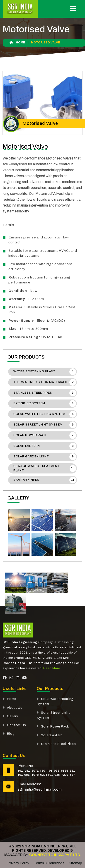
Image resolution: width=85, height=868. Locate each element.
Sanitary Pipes (45, 480)
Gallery (13, 716)
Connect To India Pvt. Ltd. (55, 855)
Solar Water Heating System (45, 414)
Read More (52, 668)
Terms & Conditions (49, 863)
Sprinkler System (45, 404)
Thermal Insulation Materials (45, 382)
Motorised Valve (25, 146)
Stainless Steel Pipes (45, 393)
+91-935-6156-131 (61, 771)
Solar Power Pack (45, 435)
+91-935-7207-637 (61, 775)
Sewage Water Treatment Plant (45, 468)
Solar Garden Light (45, 457)
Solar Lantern (45, 446)
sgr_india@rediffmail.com (40, 789)
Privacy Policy (18, 863)
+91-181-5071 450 (31, 771)
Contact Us (17, 725)
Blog (11, 734)
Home (17, 43)
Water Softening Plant (45, 372)
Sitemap (75, 863)
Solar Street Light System (45, 425)
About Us (15, 708)
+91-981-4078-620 (32, 775)
